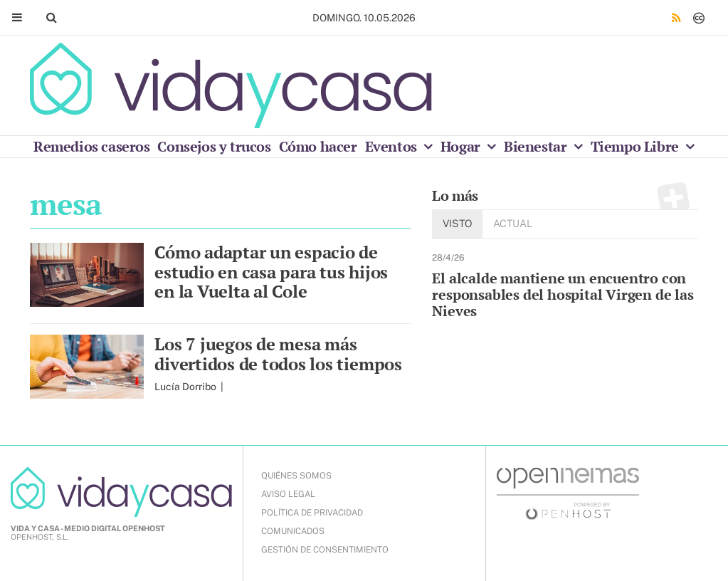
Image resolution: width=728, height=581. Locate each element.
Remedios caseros (92, 146)
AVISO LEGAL (288, 494)
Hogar (462, 146)
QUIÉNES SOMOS (296, 476)
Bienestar (537, 146)
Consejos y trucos (214, 146)
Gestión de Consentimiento (325, 550)
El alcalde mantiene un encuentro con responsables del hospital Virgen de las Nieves (563, 294)
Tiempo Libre (637, 146)
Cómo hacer (318, 146)
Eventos (393, 146)
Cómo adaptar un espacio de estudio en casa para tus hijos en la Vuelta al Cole (271, 272)
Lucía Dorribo (186, 387)
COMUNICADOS (293, 531)
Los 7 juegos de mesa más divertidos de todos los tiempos (278, 354)
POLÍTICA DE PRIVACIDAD (312, 513)
